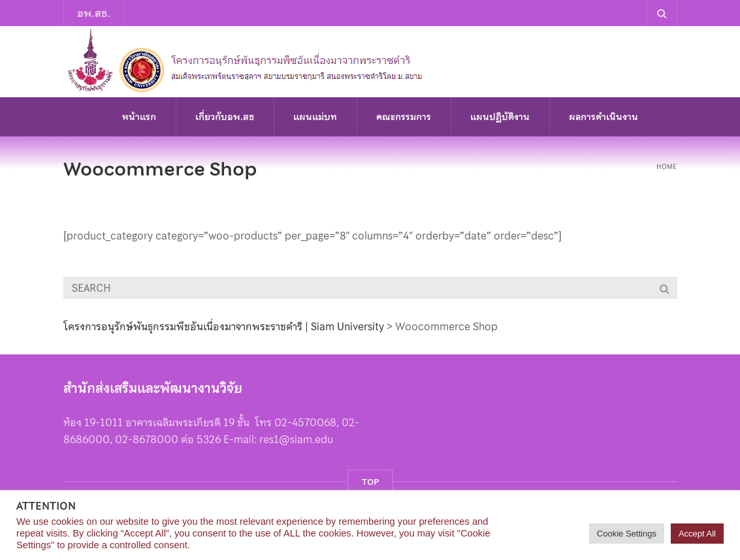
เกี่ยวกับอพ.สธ (225, 117)
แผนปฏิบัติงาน (500, 117)
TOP (370, 482)
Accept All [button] (697, 534)
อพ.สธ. (94, 13)
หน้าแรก (139, 117)
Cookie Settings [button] (627, 534)
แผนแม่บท (315, 117)
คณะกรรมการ (404, 117)
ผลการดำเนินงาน (603, 117)
